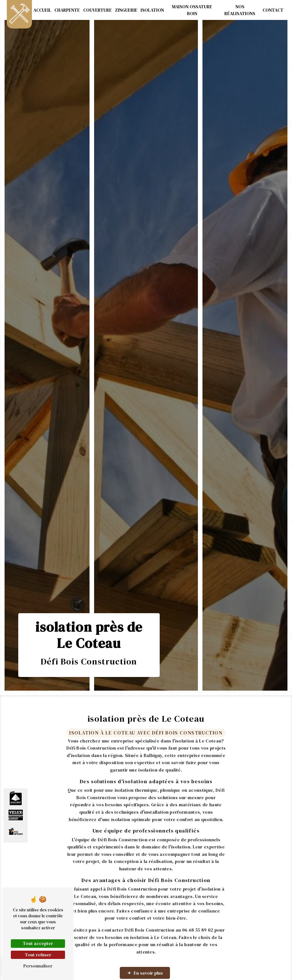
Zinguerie (126, 10)
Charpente (67, 10)
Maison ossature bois (192, 10)
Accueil (42, 10)
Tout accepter (38, 943)
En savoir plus (145, 973)
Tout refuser (38, 955)
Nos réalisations (240, 10)
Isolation (152, 10)
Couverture (98, 10)
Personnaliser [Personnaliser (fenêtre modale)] (38, 966)
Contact (273, 10)
